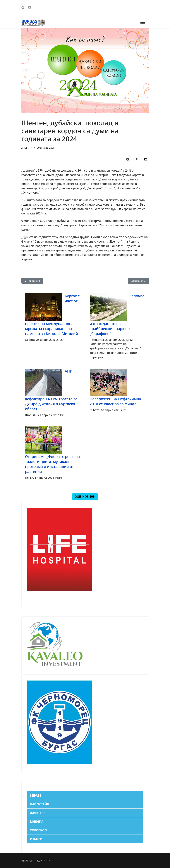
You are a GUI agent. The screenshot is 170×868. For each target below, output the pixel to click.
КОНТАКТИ (44, 861)
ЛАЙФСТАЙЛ (40, 804)
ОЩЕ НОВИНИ (85, 497)
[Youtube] (30, 7)
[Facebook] (23, 7)
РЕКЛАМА (27, 861)
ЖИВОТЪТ (38, 813)
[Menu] (143, 22)
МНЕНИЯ (37, 822)
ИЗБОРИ (36, 839)
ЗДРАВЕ (36, 796)
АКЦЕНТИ (27, 148)
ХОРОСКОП (38, 830)
